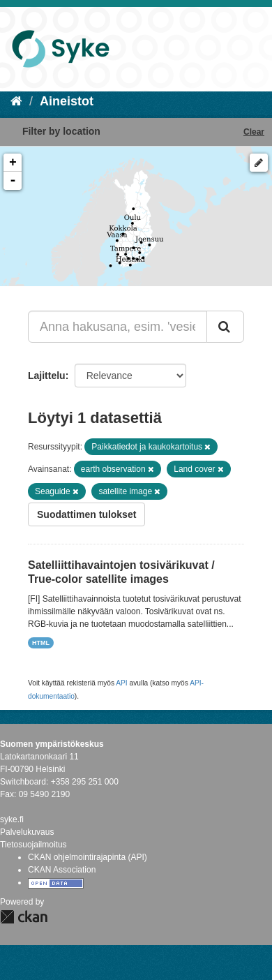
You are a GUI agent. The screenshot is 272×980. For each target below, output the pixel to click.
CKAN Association (62, 870)
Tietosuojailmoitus (33, 845)
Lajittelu (47, 376)
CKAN (24, 917)
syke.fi (12, 819)
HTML (41, 643)
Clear (254, 132)
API (121, 683)
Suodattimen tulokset (86, 514)
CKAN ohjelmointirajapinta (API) (88, 857)
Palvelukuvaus (27, 832)
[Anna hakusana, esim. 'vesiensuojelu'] (118, 327)
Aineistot (67, 101)
